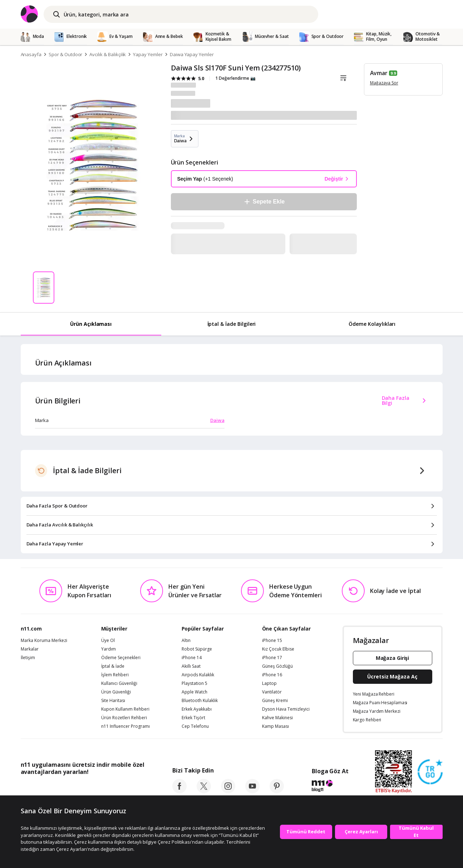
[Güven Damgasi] (430, 772)
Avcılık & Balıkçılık (108, 54)
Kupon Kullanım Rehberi (125, 709)
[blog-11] (330, 787)
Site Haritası (113, 701)
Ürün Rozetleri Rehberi (124, 718)
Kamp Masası (275, 726)
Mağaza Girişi (393, 658)
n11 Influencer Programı (125, 726)
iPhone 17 (272, 658)
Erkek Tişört (193, 718)
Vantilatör (272, 692)
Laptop (269, 683)
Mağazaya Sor (384, 83)
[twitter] (204, 791)
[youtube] (252, 791)
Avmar (379, 73)
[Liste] (344, 78)
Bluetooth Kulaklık (200, 701)
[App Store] (43, 788)
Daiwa (217, 420)
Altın (186, 641)
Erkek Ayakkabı (197, 709)
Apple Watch (194, 692)
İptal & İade (113, 666)
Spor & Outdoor (65, 54)
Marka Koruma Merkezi (44, 641)
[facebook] (179, 791)
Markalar (30, 649)
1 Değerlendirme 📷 (235, 78)
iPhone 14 (192, 658)
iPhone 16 (272, 675)
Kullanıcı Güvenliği (119, 683)
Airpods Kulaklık (198, 675)
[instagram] (228, 791)
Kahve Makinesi (277, 718)
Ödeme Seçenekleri (121, 658)
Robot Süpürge (197, 649)
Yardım (109, 649)
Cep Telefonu (195, 726)
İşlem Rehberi (115, 675)
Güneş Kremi (275, 701)
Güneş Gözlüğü (277, 666)
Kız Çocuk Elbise (278, 649)
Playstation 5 (194, 683)
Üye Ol (108, 641)
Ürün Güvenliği (116, 692)
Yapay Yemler (148, 54)
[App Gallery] (128, 788)
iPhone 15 (272, 641)
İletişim (28, 658)
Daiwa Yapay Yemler (192, 54)
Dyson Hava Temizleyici (286, 709)
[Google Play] (87, 788)
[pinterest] (277, 791)
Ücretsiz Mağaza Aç (392, 676)
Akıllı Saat (191, 666)
